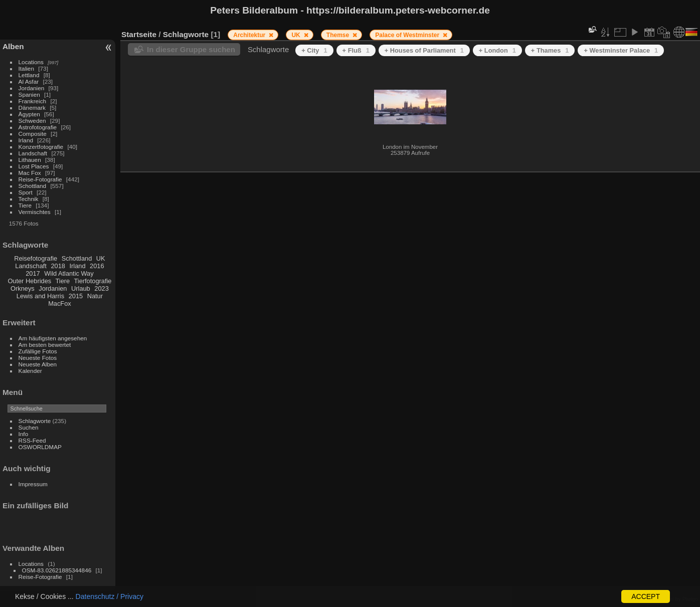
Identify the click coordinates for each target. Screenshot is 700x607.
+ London (497, 50)
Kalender (30, 371)
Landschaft (33, 153)
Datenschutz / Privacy (110, 596)
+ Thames (550, 50)
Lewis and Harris (40, 296)
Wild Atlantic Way (69, 273)
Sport (26, 192)
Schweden (32, 121)
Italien (26, 68)
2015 (76, 296)
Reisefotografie (36, 258)
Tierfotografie (93, 281)
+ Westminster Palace (621, 50)
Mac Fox (30, 173)
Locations (31, 62)
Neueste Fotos (38, 358)
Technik (29, 199)
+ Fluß (356, 50)
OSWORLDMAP (40, 447)
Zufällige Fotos (38, 351)
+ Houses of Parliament (424, 50)
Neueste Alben (38, 364)
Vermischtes (35, 212)
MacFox (60, 303)
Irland (26, 140)
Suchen (29, 427)
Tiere (25, 205)
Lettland (29, 75)
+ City (314, 50)
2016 (97, 266)
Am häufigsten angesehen (53, 338)
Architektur (250, 35)
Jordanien (32, 88)
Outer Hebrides (29, 281)
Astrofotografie (38, 127)
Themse (339, 35)
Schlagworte (35, 421)
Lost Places (34, 166)
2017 (33, 273)
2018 (58, 266)
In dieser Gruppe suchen (191, 49)
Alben (13, 46)
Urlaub (81, 288)
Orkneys (23, 288)
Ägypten (29, 114)
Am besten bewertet (45, 345)
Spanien (29, 94)
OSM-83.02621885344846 (57, 570)
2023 (101, 288)
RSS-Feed (32, 440)
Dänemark (32, 108)
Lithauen (30, 160)
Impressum (33, 484)
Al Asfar (29, 81)
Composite (33, 134)
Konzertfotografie (41, 147)
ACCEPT (646, 596)
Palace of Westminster (408, 35)
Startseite (139, 34)
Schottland (33, 186)
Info (24, 434)
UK (101, 258)
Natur (95, 296)
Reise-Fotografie (40, 179)
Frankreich (33, 101)
